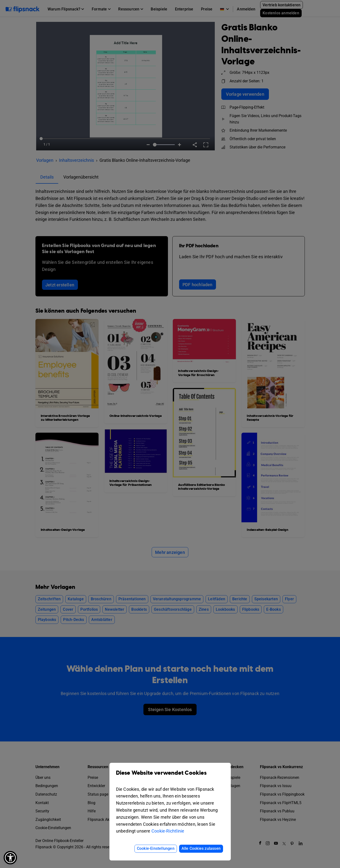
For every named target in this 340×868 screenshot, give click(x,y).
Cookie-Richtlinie (168, 831)
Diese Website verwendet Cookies (170, 777)
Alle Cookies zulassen (201, 848)
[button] (10, 858)
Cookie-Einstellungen (156, 848)
